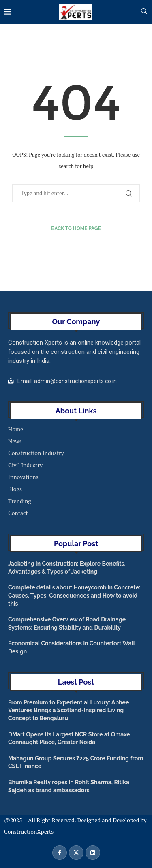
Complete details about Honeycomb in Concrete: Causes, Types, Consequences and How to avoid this (74, 595)
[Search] (144, 12)
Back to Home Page (76, 228)
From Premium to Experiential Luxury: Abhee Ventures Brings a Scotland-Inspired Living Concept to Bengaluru (69, 710)
